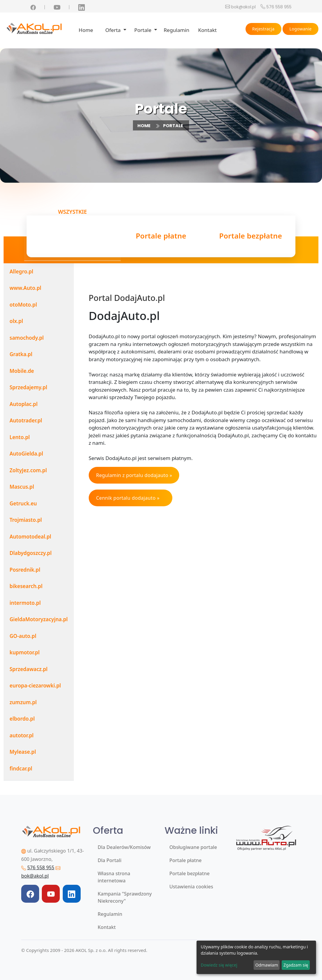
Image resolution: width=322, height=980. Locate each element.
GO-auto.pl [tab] (23, 636)
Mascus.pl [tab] (22, 487)
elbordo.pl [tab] (22, 719)
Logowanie (300, 29)
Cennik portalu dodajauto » (128, 498)
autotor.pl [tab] (22, 735)
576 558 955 (279, 7)
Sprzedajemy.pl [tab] (28, 387)
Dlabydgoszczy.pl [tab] (31, 553)
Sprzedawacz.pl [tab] (29, 669)
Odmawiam (267, 965)
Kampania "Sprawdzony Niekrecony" (125, 897)
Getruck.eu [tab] (23, 503)
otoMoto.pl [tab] (23, 305)
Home (86, 30)
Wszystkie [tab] (72, 234)
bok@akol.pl (243, 7)
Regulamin (177, 30)
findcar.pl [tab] (21, 769)
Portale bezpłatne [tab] (251, 237)
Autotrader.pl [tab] (26, 420)
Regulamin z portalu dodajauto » (134, 475)
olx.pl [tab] (16, 321)
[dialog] (256, 957)
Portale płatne (185, 860)
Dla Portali (110, 860)
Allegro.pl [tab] (21, 271)
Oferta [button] (114, 30)
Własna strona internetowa (114, 877)
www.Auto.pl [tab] (25, 288)
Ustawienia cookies (191, 887)
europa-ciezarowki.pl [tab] (35, 686)
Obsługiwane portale (193, 847)
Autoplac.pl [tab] (24, 404)
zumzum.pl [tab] (23, 702)
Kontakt (207, 30)
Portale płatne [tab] (161, 237)
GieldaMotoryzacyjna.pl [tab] (39, 619)
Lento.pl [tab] (20, 437)
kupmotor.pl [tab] (25, 652)
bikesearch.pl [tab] (26, 586)
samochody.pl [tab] (27, 338)
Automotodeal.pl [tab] (30, 537)
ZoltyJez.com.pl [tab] (28, 470)
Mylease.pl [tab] (23, 752)
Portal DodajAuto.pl (127, 298)
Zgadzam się (296, 965)
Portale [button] (144, 30)
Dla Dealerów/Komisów (124, 847)
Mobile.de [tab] (22, 371)
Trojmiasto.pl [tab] (26, 520)
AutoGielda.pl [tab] (26, 454)
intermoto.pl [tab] (25, 603)
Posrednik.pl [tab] (25, 570)
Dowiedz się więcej (219, 965)
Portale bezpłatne (190, 873)
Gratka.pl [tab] (21, 354)
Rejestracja (263, 29)
